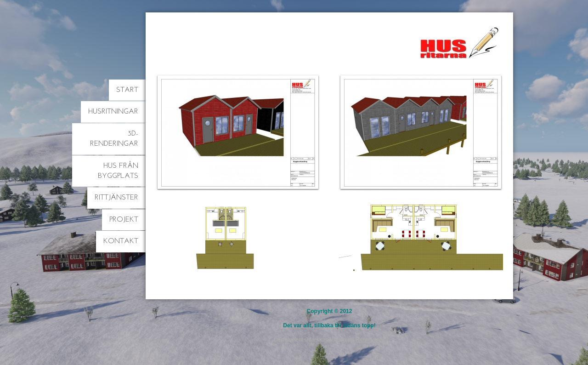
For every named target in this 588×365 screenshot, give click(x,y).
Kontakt (121, 241)
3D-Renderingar (114, 139)
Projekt (124, 220)
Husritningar (113, 112)
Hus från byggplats (118, 171)
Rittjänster (116, 198)
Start (127, 90)
